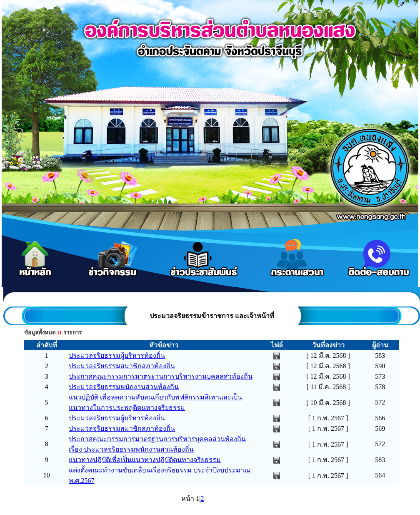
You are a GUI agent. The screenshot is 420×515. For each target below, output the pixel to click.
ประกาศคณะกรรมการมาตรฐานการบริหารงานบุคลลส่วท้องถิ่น (161, 376)
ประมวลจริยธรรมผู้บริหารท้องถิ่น (117, 355)
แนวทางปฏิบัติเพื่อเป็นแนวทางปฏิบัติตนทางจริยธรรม (145, 460)
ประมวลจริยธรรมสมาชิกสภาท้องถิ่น (122, 366)
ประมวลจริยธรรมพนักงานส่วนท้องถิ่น (124, 387)
